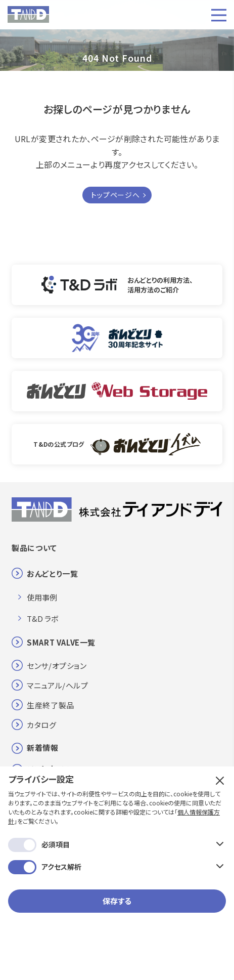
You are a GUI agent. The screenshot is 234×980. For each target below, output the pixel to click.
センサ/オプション (57, 666)
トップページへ (115, 195)
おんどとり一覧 (52, 573)
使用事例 (42, 597)
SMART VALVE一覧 (61, 642)
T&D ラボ (42, 619)
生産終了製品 (51, 705)
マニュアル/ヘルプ (57, 685)
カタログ (41, 725)
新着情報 (42, 748)
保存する (117, 901)
